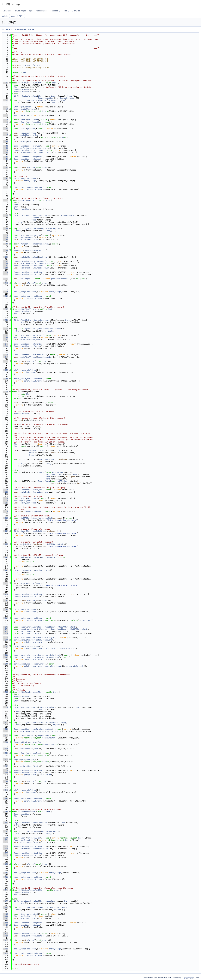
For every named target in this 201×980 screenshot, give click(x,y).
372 (6, 842)
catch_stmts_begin (45, 638)
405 (6, 914)
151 (6, 361)
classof (31, 168)
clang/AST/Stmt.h (31, 65)
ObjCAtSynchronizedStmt (30, 692)
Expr (53, 96)
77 (6, 200)
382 (6, 864)
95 (6, 240)
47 (6, 135)
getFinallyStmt (49, 557)
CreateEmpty (44, 481)
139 (6, 335)
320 (6, 729)
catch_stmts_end (44, 640)
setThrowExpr (26, 842)
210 (6, 490)
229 (6, 531)
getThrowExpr (34, 838)
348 (6, 790)
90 (6, 229)
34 (6, 107)
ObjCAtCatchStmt (27, 200)
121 (6, 296)
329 (6, 749)
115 (6, 283)
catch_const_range (30, 633)
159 (6, 379)
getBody (24, 115)
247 (6, 570)
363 (6, 823)
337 (6, 766)
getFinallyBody (35, 335)
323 (6, 736)
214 (6, 498)
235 (6, 544)
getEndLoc (35, 159)
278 (6, 638)
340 (6, 773)
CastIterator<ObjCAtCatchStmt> (60, 627)
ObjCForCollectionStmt (30, 83)
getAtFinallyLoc (39, 355)
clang (13, 16)
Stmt (54, 83)
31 (6, 100)
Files (66, 11)
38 (6, 115)
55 (6, 152)
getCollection (28, 109)
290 (6, 664)
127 (6, 309)
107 (6, 266)
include (5, 16)
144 (6, 346)
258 (6, 594)
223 (6, 518)
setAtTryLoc (26, 492)
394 (6, 890)
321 (6, 731)
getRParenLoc (37, 150)
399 (6, 901)
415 (6, 936)
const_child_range (23, 187)
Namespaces (42, 11)
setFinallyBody (27, 340)
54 (6, 150)
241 (6, 557)
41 (6, 122)
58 (6, 159)
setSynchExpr (26, 766)
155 (6, 370)
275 (6, 631)
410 (6, 925)
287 (6, 657)
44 (6, 129)
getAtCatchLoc (37, 261)
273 (6, 627)
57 (6, 157)
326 (6, 742)
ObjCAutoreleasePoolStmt (31, 890)
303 (6, 692)
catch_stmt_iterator (31, 627)
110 (6, 272)
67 (6, 179)
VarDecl (18, 205)
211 (6, 492)
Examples (76, 11)
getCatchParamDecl (40, 244)
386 (6, 873)
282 (6, 646)
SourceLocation (22, 89)
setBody (23, 142)
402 (6, 908)
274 (6, 629)
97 (6, 244)
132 (6, 320)
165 (6, 392)
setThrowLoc (26, 849)
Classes (56, 11)
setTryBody (25, 503)
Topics (31, 11)
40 (6, 120)
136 (6, 329)
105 (6, 261)
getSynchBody (42, 736)
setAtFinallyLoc (28, 357)
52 (6, 146)
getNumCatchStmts (33, 511)
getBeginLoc (36, 157)
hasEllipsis (26, 279)
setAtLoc (24, 936)
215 (6, 501)
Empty (62, 100)
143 (6, 344)
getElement (26, 107)
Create (41, 472)
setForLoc (24, 148)
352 (6, 799)
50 (6, 142)
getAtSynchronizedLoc (41, 729)
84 (6, 216)
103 (6, 257)
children (31, 179)
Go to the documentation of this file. (18, 29)
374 (6, 847)
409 (6, 923)
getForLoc (35, 146)
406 (6, 916)
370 (6, 838)
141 (6, 340)
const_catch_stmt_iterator (34, 629)
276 (6, 633)
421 (6, 949)
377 (6, 853)
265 (6, 609)
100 (6, 250)
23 (6, 83)
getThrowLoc (36, 847)
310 (6, 707)
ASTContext (58, 472)
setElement (25, 133)
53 (6, 148)
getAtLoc (35, 934)
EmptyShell (53, 100)
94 (6, 237)
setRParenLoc (26, 152)
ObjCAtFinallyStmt (28, 309)
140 (6, 337)
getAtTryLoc (36, 490)
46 (6, 133)
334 (6, 760)
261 (6, 601)
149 (6, 357)
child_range (20, 179)
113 (6, 279)
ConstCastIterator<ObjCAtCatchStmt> (70, 629)
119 (6, 292)
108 (6, 268)
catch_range (27, 631)
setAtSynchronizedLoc (30, 731)
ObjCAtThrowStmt (27, 812)
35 (6, 109)
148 (6, 355)
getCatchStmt (46, 518)
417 (6, 940)
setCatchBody (26, 240)
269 (6, 618)
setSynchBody (26, 749)
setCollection (27, 135)
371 (6, 840)
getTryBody (33, 498)
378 (6, 855)
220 (6, 511)
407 (6, 918)
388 (6, 877)
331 (6, 753)
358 (6, 812)
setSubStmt (25, 918)
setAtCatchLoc (27, 263)
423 (6, 953)
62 (6, 168)
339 (6, 770)
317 (6, 723)
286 (6, 655)
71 (6, 187)
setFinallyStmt (27, 583)
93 (6, 235)
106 (6, 263)
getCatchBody (34, 235)
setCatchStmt (26, 544)
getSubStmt (33, 914)
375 (6, 849)
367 (6, 831)
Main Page (7, 11)
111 (6, 274)
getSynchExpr (34, 753)
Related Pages (20, 11)
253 (6, 583)
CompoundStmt (27, 736)
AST (21, 16)
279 (6, 640)
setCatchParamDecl (29, 257)
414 (6, 934)
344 (6, 781)
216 (6, 503)
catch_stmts (33, 646)
